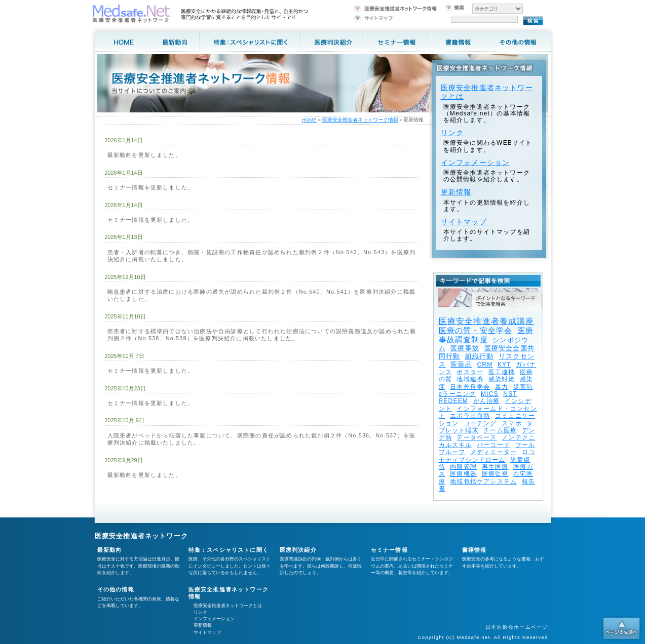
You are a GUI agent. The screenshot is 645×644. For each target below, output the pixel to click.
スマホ (512, 423)
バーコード (494, 445)
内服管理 (463, 467)
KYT (504, 365)
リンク (452, 133)
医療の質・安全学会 (476, 330)
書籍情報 (475, 550)
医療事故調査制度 (486, 335)
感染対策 (502, 379)
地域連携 (470, 379)
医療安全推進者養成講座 (487, 321)
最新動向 (110, 550)
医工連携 (502, 372)
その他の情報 (116, 589)
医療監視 (495, 474)
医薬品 (461, 364)
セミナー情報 (389, 550)
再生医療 (495, 467)
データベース (477, 437)
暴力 (502, 387)
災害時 (523, 387)
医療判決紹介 (298, 550)
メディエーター (494, 452)
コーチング (480, 423)
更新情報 (456, 192)
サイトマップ (464, 222)
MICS (490, 394)
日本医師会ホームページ (517, 627)
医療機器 (463, 474)
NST (510, 394)
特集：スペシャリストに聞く (229, 550)
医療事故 (465, 348)
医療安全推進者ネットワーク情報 (360, 120)
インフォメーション (476, 163)
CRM (485, 365)
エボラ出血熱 (470, 416)
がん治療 (487, 401)
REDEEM (454, 401)
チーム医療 (500, 430)
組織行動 (480, 356)
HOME (309, 120)
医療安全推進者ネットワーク (142, 536)
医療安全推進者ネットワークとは (228, 606)
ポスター (470, 372)
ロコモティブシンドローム (487, 456)
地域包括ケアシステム (483, 481)
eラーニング (458, 394)
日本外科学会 (470, 387)
